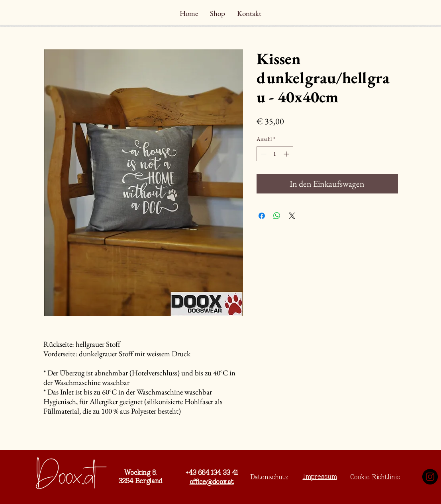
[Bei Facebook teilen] (262, 216)
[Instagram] (430, 477)
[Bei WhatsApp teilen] (277, 216)
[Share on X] (292, 216)
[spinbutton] (275, 154)
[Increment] (287, 154)
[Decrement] (263, 154)
